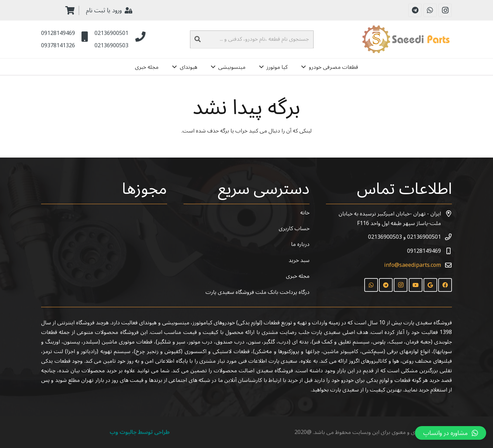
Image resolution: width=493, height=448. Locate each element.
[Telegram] (415, 10)
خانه (305, 213)
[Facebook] (445, 285)
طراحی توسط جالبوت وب (140, 432)
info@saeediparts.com (413, 265)
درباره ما (300, 244)
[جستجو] (198, 39)
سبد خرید (299, 260)
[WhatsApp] (430, 10)
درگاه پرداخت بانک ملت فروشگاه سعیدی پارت (257, 292)
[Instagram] (445, 10)
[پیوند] (407, 39)
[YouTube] (416, 285)
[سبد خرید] (70, 10)
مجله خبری (298, 276)
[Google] (430, 285)
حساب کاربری (294, 228)
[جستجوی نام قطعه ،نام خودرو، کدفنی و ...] (252, 39)
